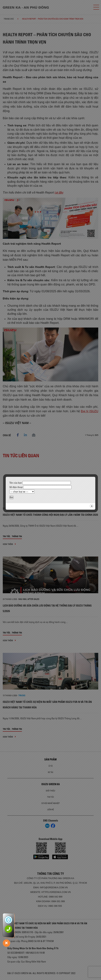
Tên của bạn (40, 483)
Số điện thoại (40, 487)
